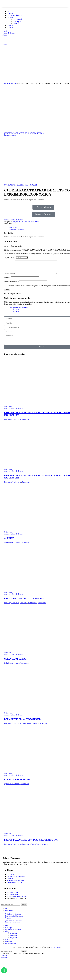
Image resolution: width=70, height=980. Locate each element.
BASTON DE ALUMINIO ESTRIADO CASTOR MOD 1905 (31, 842)
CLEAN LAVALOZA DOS (16, 662)
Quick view (8, 409)
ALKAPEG (9, 541)
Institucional (25, 222)
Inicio (6, 83)
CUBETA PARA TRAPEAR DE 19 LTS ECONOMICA (24, 133)
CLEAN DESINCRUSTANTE (17, 782)
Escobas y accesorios (12, 605)
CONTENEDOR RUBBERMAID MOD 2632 (20, 185)
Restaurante (13, 83)
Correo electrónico (11, 284)
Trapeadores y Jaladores (40, 847)
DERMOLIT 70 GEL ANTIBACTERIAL (22, 722)
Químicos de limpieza (12, 545)
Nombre (8, 280)
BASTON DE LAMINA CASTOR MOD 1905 (24, 601)
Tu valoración (10, 276)
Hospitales (16, 222)
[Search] (11, 907)
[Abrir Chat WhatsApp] (4, 970)
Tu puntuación (10, 257)
